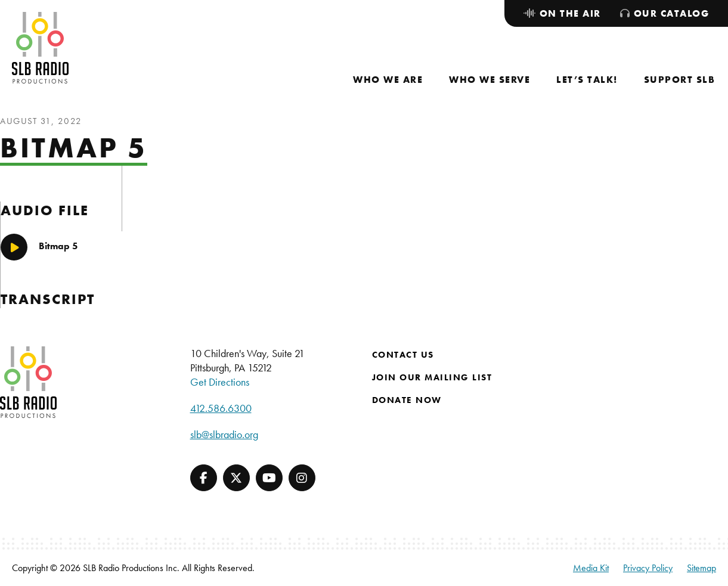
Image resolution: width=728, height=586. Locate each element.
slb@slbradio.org (224, 434)
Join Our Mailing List (432, 377)
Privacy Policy (648, 568)
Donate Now (407, 400)
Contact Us (403, 355)
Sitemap (701, 568)
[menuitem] (388, 80)
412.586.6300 (221, 408)
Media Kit (591, 568)
